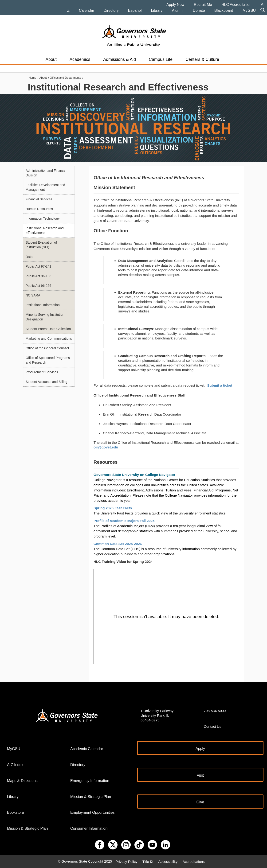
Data (29, 257)
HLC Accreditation (236, 5)
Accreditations (194, 861)
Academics (80, 59)
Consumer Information (89, 828)
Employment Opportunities (92, 812)
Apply (200, 749)
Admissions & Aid (120, 59)
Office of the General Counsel (47, 348)
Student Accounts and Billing (46, 382)
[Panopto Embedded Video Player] (166, 617)
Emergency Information (90, 781)
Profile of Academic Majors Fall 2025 (124, 521)
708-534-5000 (215, 711)
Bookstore (16, 812)
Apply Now (175, 5)
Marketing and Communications (49, 339)
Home (32, 78)
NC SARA (33, 295)
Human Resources (39, 209)
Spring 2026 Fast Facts (113, 508)
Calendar (87, 10)
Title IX (148, 861)
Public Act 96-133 (38, 276)
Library (157, 10)
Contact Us (212, 726)
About (51, 59)
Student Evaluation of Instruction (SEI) (41, 245)
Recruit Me (203, 5)
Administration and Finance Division (46, 173)
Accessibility (168, 861)
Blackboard (224, 10)
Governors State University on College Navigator (134, 475)
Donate (199, 10)
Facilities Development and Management (45, 187)
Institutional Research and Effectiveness (45, 230)
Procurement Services (42, 372)
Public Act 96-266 (38, 286)
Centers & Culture (202, 59)
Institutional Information (43, 305)
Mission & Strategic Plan (27, 828)
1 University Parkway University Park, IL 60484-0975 (157, 715)
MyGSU (249, 10)
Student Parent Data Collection (48, 329)
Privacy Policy (126, 861)
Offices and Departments (65, 78)
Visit (200, 775)
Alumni (178, 10)
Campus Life (161, 59)
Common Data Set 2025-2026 (118, 544)
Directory (111, 10)
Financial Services (39, 199)
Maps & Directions (22, 781)
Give (200, 802)
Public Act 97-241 (38, 266)
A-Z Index (15, 765)
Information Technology (43, 218)
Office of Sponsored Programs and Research (48, 360)
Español (135, 10)
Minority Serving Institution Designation (45, 317)
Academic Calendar (87, 749)
